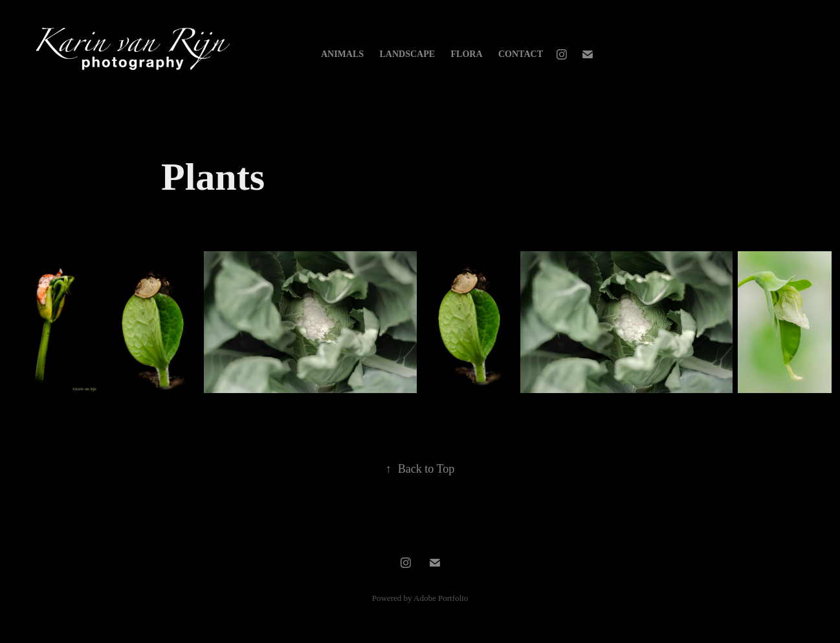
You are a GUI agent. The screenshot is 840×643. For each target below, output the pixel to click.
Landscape (408, 54)
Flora (467, 54)
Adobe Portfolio (441, 598)
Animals (342, 54)
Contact (521, 54)
